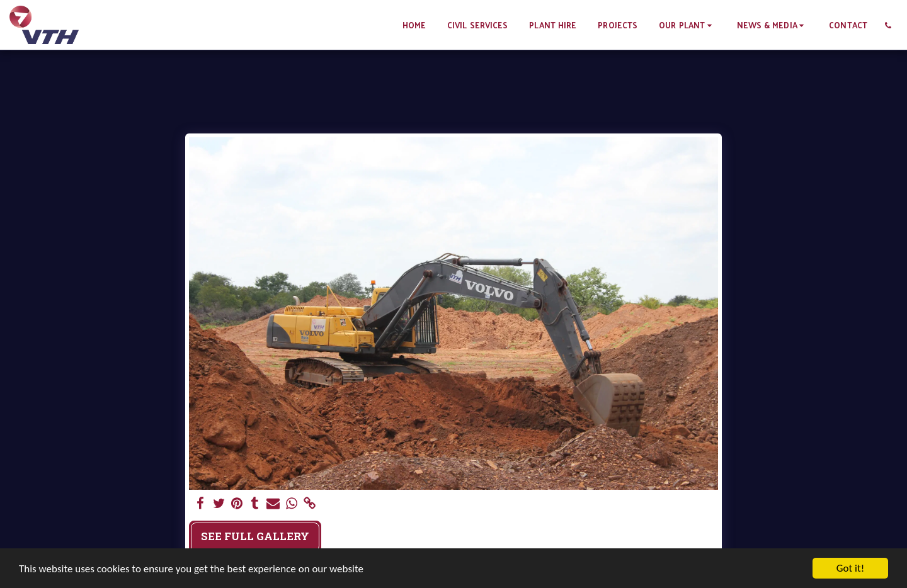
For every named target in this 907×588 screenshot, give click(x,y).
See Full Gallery (255, 536)
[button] (687, 25)
